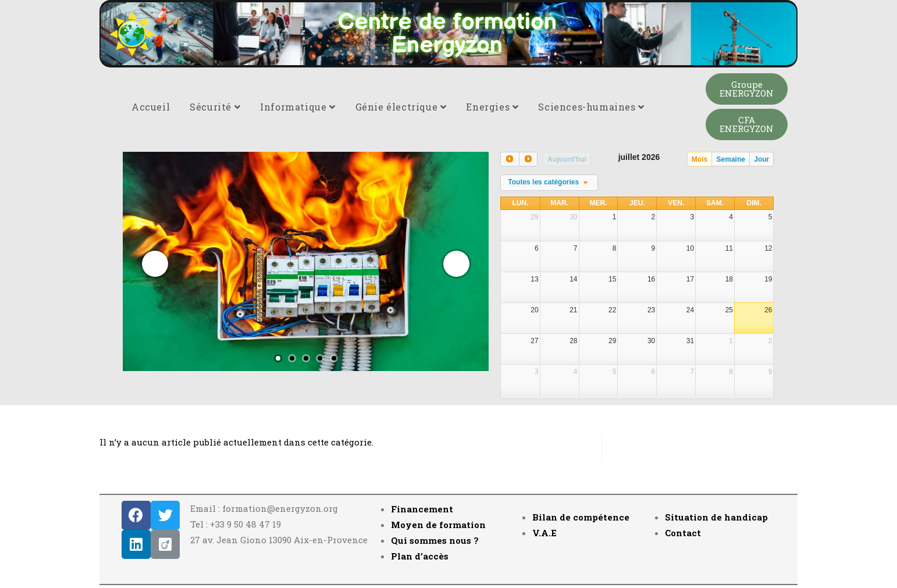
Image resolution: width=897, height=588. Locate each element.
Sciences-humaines (591, 107)
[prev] (510, 159)
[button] (747, 89)
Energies (492, 107)
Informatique (298, 107)
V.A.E (544, 533)
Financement (422, 509)
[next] (528, 159)
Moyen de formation (438, 525)
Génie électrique (401, 107)
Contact (683, 533)
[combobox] (549, 183)
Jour (761, 159)
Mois (700, 159)
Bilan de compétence (581, 517)
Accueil (151, 107)
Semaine (731, 159)
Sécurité (215, 107)
